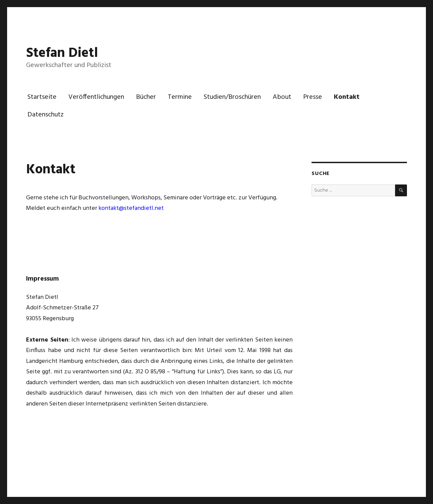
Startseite (42, 97)
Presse (313, 97)
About (282, 97)
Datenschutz (45, 115)
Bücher (146, 97)
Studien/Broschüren (232, 97)
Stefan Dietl (62, 53)
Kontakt (347, 97)
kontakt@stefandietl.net (131, 208)
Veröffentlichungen (96, 97)
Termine (180, 97)
